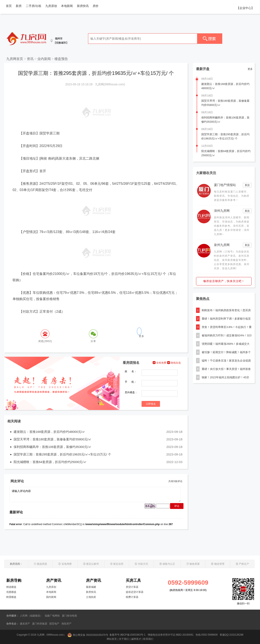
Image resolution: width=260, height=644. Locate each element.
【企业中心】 (245, 8)
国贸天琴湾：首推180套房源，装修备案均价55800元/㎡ (53, 439)
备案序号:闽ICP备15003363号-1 (128, 635)
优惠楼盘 (11, 592)
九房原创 (51, 6)
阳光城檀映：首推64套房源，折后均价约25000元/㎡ (50, 462)
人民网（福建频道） (31, 616)
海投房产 (66, 624)
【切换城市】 (61, 43)
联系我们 (148, 639)
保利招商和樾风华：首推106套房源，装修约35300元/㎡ (53, 447)
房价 (96, 6)
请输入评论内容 (95, 494)
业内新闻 (44, 59)
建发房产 (25, 624)
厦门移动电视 (69, 616)
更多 (250, 69)
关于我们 (124, 639)
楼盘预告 (61, 59)
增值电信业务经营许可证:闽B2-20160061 (171, 635)
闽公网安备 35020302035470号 (88, 635)
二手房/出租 (34, 6)
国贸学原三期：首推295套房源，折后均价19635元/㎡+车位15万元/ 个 (62, 454)
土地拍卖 (91, 597)
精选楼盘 (11, 587)
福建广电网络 (52, 616)
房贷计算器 (132, 587)
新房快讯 (83, 6)
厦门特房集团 (40, 624)
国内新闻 (51, 597)
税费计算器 (132, 597)
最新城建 (91, 587)
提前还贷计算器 (135, 592)
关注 (247, 185)
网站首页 (112, 639)
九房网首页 (15, 59)
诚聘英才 (136, 639)
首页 (9, 6)
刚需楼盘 (11, 597)
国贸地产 (54, 624)
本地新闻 (67, 6)
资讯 (30, 59)
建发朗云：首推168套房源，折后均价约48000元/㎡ (49, 432)
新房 (19, 6)
